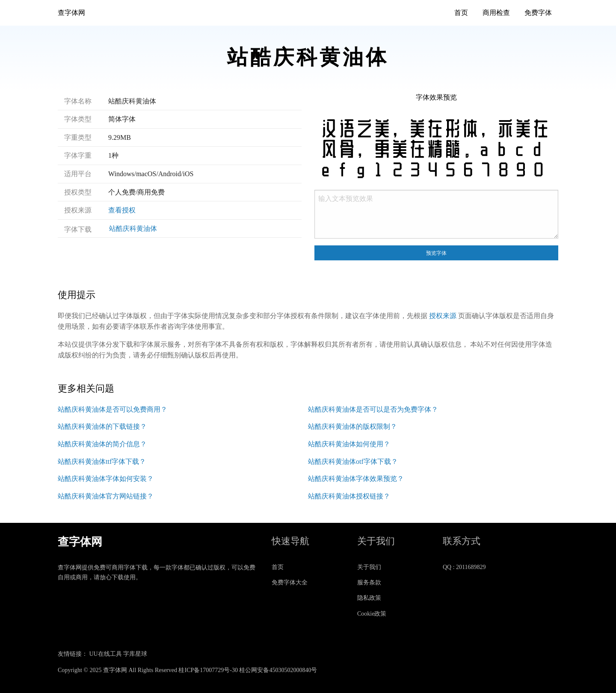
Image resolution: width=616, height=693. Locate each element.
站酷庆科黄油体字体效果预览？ (356, 479)
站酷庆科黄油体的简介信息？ (102, 444)
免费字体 (538, 13)
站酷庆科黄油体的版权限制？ (352, 426)
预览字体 (436, 253)
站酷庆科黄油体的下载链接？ (102, 426)
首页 (461, 13)
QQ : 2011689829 (464, 567)
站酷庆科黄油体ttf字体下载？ (102, 462)
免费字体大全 (290, 582)
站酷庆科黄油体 (133, 229)
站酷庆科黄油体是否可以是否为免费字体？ (373, 409)
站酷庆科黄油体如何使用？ (349, 444)
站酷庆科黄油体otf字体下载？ (353, 462)
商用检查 (496, 13)
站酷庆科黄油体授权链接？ (349, 496)
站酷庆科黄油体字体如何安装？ (106, 479)
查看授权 (122, 210)
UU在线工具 (106, 654)
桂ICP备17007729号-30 (208, 670)
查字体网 (71, 13)
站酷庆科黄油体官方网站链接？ (106, 496)
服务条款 (369, 582)
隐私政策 (369, 598)
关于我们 (369, 567)
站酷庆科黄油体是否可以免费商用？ (113, 409)
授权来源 (443, 316)
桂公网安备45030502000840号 (278, 670)
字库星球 (135, 654)
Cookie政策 (372, 614)
